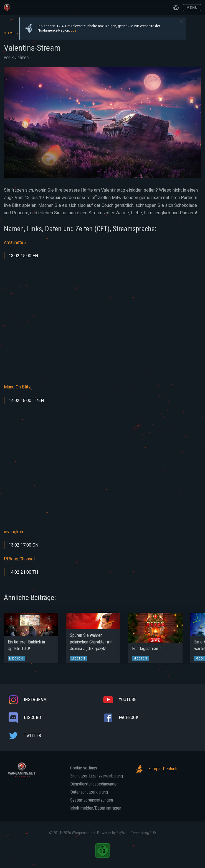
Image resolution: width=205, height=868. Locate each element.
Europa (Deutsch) (156, 769)
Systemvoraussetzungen (92, 800)
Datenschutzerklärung (89, 792)
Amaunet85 (15, 242)
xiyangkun (13, 532)
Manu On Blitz (17, 387)
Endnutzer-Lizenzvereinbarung (97, 776)
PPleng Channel (19, 559)
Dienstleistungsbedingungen (94, 784)
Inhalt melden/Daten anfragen (96, 808)
